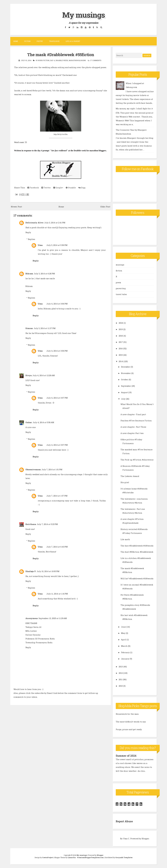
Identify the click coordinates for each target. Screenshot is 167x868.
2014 (121, 361)
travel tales (121, 294)
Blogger (145, 838)
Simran (29, 328)
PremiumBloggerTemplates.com (90, 857)
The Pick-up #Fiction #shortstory (137, 460)
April (124, 640)
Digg (82, 188)
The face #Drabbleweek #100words (137, 546)
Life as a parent (73, 41)
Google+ (58, 188)
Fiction (27, 41)
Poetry (40, 41)
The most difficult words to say (131, 722)
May (123, 633)
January (125, 659)
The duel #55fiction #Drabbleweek (137, 552)
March (124, 646)
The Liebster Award (130, 476)
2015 (121, 355)
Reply (28, 232)
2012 (121, 673)
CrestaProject (48, 857)
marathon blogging (77, 60)
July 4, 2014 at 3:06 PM (57, 304)
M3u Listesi (31, 631)
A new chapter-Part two (132, 433)
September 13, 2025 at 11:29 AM (53, 618)
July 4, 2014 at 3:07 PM (57, 398)
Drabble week (62, 60)
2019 (121, 329)
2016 (121, 348)
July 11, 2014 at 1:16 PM (57, 594)
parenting (121, 288)
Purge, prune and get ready (129, 729)
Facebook (33, 188)
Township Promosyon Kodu (39, 642)
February (125, 652)
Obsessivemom (33, 469)
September (126, 386)
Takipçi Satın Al (33, 627)
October (125, 379)
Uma (40, 245)
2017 (121, 342)
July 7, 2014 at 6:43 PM (57, 547)
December (126, 367)
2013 (121, 667)
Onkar (29, 422)
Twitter (46, 188)
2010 (121, 686)
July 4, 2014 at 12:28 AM (44, 375)
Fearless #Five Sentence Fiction (136, 421)
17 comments (96, 60)
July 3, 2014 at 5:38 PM (57, 245)
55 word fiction (43, 60)
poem (118, 282)
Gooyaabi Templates (124, 857)
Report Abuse (124, 821)
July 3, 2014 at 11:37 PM (45, 328)
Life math (125, 539)
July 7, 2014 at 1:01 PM (52, 469)
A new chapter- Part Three (133, 427)
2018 (121, 336)
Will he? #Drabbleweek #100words (137, 578)
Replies (31, 239)
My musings (83, 15)
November (126, 373)
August (124, 392)
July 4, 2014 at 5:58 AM (43, 422)
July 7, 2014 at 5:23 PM (47, 524)
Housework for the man (127, 714)
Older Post (105, 207)
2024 (121, 323)
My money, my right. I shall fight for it (134, 109)
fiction (119, 271)
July (123, 399)
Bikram (29, 274)
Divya (29, 375)
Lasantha (72, 857)
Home (16, 41)
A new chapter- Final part (133, 414)
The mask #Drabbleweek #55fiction (61, 54)
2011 (121, 679)
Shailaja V (31, 571)
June (123, 627)
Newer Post (16, 207)
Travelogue (54, 41)
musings (120, 265)
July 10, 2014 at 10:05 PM (48, 571)
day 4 (52, 60)
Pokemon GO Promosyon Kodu (40, 639)
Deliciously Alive (34, 223)
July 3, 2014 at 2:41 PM (55, 223)
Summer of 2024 (126, 756)
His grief (125, 482)
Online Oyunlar (33, 635)
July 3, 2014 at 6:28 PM (44, 274)
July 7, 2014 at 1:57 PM (57, 496)
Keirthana (31, 524)
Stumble (71, 188)
